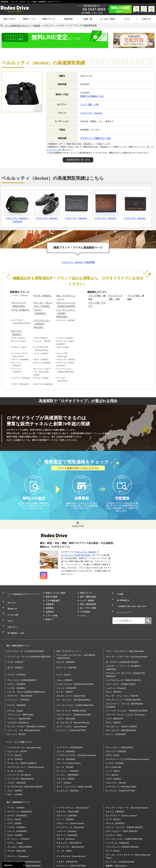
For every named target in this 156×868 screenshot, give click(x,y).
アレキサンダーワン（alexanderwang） (25, 722)
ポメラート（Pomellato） (18, 828)
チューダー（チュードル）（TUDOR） (43, 303)
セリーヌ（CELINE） (66, 742)
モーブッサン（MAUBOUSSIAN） (121, 834)
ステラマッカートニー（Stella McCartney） (26, 742)
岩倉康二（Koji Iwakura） (117, 838)
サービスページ (53, 150)
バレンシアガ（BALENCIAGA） (21, 754)
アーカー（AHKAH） (17, 780)
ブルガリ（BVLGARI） (66, 696)
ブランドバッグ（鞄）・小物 (114, 297)
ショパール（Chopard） (116, 666)
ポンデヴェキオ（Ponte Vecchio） (71, 828)
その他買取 (85, 607)
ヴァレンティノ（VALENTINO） (120, 722)
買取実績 (68, 19)
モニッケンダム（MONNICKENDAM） (25, 838)
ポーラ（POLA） (113, 823)
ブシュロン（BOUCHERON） (20, 819)
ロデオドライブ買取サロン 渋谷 (96, 138)
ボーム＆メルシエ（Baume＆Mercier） (74, 700)
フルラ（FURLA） (64, 758)
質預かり (50, 615)
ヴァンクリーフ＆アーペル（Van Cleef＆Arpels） (127, 634)
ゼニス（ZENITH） (114, 670)
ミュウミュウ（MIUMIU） (68, 766)
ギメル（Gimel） (15, 792)
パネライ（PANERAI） (43, 308)
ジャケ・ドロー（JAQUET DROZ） (121, 662)
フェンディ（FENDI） (66, 754)
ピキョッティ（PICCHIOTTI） (70, 815)
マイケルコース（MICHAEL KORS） (122, 762)
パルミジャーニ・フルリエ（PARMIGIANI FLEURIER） (124, 683)
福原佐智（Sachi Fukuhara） (118, 842)
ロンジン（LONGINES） (117, 712)
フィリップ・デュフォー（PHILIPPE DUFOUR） (127, 689)
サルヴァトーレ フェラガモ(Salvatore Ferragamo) (127, 734)
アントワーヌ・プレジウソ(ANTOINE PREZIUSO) (29, 634)
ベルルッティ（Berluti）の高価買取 (78, 262)
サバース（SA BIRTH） (116, 796)
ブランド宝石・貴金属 (135, 297)
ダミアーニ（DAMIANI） (68, 807)
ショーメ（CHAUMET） (67, 666)
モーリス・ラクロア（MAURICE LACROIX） (27, 704)
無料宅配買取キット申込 (16, 614)
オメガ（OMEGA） (42, 296)
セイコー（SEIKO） (65, 670)
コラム (127, 19)
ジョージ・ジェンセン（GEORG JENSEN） (125, 799)
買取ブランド (49, 19)
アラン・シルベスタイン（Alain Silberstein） (126, 629)
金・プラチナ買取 (88, 603)
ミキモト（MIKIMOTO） (67, 834)
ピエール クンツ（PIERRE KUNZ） (72, 689)
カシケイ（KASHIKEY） (18, 788)
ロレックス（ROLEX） (21, 320)
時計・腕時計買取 (88, 592)
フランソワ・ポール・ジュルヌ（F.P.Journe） (126, 692)
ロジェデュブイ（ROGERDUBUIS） (122, 708)
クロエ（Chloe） (113, 730)
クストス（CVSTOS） (17, 653)
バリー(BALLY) (112, 750)
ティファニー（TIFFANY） (19, 678)
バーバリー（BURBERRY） (68, 750)
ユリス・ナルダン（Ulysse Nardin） (72, 704)
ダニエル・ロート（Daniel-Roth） (71, 674)
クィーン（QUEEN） (66, 792)
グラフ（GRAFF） (15, 796)
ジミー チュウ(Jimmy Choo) (68, 738)
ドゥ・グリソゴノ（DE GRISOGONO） (74, 678)
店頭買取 (50, 603)
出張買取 (50, 607)
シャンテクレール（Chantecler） (71, 799)
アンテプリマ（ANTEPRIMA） (70, 722)
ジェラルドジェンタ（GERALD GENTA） (124, 658)
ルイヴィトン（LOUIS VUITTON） (76, 551)
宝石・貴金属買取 (88, 600)
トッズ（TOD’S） (113, 746)
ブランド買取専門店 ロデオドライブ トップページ (24, 590)
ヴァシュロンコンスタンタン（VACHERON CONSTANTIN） (76, 634)
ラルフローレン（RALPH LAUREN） (122, 704)
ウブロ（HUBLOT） (19, 308)
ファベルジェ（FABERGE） (118, 815)
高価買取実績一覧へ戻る (78, 160)
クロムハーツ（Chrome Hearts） (71, 796)
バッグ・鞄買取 (87, 596)
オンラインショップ (123, 603)
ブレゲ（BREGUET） (115, 696)
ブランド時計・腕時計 (97, 297)
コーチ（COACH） (16, 734)
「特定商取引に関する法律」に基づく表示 (132, 597)
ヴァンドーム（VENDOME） (20, 784)
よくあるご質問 (107, 19)
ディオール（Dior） (16, 746)
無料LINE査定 (52, 592)
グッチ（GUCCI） (64, 653)
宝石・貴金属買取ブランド (17, 776)
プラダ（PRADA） (114, 754)
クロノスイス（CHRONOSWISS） (22, 658)
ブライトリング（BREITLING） (18, 303)
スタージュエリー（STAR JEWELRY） (122, 803)
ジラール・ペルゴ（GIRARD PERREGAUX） (27, 670)
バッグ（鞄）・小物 (89, 105)
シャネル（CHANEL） (17, 666)
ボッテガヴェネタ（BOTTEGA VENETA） (26, 762)
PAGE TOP (78, 521)
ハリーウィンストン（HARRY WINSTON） (66, 309)
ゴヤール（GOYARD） (66, 734)
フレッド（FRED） (65, 823)
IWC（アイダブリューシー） (65, 297)
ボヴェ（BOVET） (114, 700)
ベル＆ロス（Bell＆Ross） (19, 700)
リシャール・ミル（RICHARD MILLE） (24, 708)
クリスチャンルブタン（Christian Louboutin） (77, 730)
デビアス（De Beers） (66, 811)
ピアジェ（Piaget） (16, 689)
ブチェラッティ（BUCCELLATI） (71, 819)
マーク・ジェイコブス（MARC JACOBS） (75, 762)
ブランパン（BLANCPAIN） (20, 696)
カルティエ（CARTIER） (67, 645)
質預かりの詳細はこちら (92, 96)
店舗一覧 (88, 19)
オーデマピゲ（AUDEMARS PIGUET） (123, 640)
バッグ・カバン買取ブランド (18, 718)
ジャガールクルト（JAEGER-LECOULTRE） (76, 662)
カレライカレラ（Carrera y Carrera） (122, 788)
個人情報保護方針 (122, 592)
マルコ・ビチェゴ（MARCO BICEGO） (25, 834)
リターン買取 (52, 611)
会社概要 (119, 588)
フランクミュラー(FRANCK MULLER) (122, 819)
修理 (151, 9)
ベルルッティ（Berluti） (92, 113)
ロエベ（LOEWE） (16, 770)
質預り (142, 9)
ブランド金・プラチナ (97, 303)
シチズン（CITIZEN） (17, 662)
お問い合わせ (11, 610)
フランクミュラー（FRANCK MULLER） (43, 315)
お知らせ (146, 19)
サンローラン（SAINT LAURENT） (23, 738)
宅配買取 (50, 600)
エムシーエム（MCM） (18, 726)
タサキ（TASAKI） (15, 807)
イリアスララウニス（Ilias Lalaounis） (73, 780)
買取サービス (29, 19)
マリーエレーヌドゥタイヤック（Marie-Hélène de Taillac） (128, 829)
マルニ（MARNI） (15, 766)
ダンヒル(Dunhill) (113, 742)
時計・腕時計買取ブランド (17, 625)
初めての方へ (10, 19)
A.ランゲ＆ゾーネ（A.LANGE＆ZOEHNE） (26, 629)
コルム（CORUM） (65, 658)
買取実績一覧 (11, 599)
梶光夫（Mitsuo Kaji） (17, 842)
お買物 (132, 9)
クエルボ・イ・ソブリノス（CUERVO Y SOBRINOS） (123, 645)
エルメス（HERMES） (66, 640)
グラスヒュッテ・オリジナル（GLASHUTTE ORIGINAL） (125, 652)
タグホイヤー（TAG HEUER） (20, 674)
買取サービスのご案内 (56, 588)
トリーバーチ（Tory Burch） (20, 750)
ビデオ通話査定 (53, 596)
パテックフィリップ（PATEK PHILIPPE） (65, 303)
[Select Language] (14, 865)
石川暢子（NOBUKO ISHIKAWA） (72, 842)
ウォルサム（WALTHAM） (68, 784)
